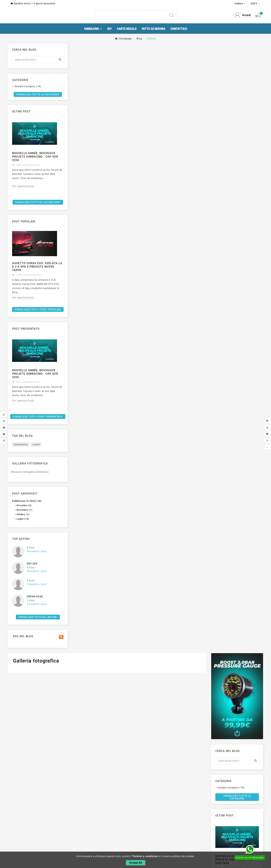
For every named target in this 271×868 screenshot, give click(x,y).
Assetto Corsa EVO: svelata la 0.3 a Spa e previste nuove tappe (30, 369)
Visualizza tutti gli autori (34, 731)
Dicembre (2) (24, 619)
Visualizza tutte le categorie (34, 191)
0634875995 (20, 850)
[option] (34, 252)
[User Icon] (243, 17)
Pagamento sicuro (128, 847)
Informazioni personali (174, 832)
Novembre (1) (25, 623)
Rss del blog (34, 750)
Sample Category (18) (28, 182)
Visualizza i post (37, 665)
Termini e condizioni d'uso (132, 842)
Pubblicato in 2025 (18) (27, 615)
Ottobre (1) (23, 628)
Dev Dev (32, 677)
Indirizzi (165, 847)
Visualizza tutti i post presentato (34, 529)
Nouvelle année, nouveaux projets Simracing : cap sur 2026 (34, 254)
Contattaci (123, 851)
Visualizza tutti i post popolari (34, 417)
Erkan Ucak (35, 710)
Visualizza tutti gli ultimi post (34, 304)
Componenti (80, 837)
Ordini (164, 837)
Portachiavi (80, 851)
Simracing (79, 832)
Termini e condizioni (145, 856)
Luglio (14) (23, 632)
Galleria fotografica (30, 577)
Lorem (36, 558)
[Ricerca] (131, 17)
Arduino (78, 847)
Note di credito (169, 842)
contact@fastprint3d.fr (27, 845)
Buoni (163, 851)
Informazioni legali (128, 837)
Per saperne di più (23, 287)
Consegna (122, 832)
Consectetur (21, 558)
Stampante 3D (82, 842)
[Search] (171, 17)
